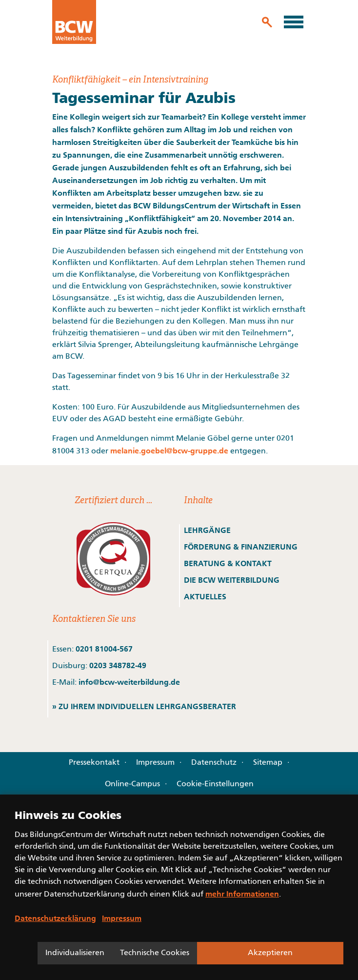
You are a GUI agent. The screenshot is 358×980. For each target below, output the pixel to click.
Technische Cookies (155, 953)
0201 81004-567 (104, 649)
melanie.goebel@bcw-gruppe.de (169, 450)
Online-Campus (132, 784)
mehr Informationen (242, 894)
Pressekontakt (94, 763)
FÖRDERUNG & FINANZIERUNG (241, 547)
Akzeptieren (270, 953)
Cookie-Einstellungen (215, 784)
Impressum (155, 763)
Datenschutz (214, 763)
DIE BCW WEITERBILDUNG (232, 580)
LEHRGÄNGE (207, 530)
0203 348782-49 (118, 665)
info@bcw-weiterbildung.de (129, 682)
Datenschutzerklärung (55, 918)
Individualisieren (75, 953)
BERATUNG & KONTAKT (229, 563)
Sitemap (268, 763)
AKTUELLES (205, 596)
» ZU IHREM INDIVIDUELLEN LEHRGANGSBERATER (144, 706)
